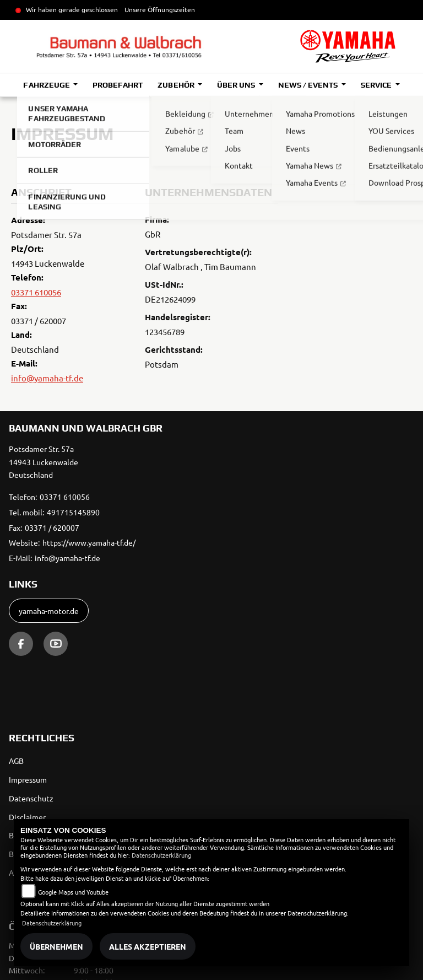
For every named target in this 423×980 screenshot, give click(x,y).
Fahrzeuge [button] (47, 85)
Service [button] (377, 85)
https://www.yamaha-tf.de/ (89, 542)
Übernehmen (56, 946)
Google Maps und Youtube (73, 892)
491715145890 (73, 512)
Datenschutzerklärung (161, 855)
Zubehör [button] (177, 85)
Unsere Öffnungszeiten (160, 9)
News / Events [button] (309, 85)
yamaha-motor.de (49, 611)
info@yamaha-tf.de (47, 378)
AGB (16, 761)
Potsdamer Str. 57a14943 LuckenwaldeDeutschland (44, 462)
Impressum (28, 779)
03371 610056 (36, 292)
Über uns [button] (237, 85)
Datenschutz (31, 798)
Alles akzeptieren (148, 946)
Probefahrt (118, 85)
